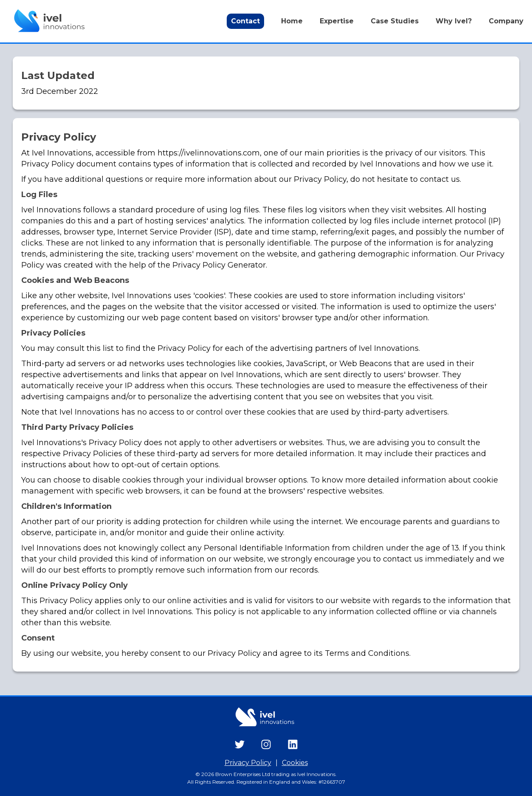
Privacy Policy (248, 763)
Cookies (295, 763)
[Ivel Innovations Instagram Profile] (266, 745)
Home (292, 21)
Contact (245, 21)
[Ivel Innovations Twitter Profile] (240, 745)
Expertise (337, 21)
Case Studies (395, 21)
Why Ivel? (454, 21)
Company (506, 21)
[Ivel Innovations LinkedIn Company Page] (293, 745)
